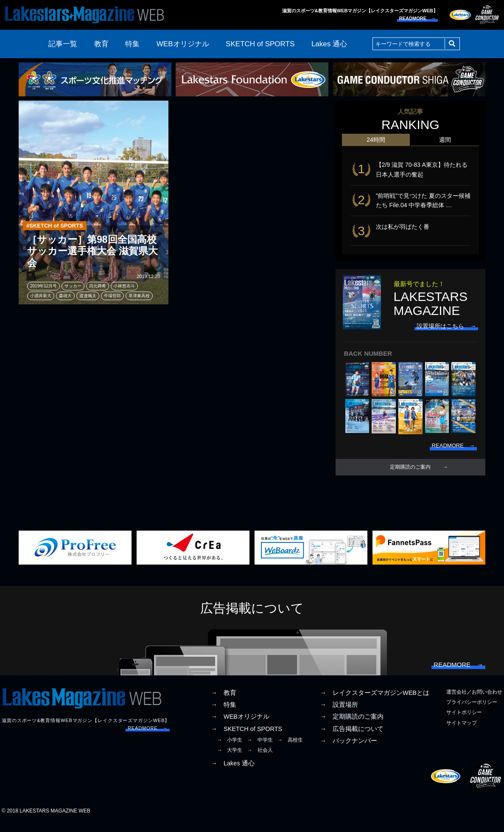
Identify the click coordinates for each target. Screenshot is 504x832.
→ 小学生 (230, 748)
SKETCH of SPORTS (260, 44)
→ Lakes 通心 (232, 772)
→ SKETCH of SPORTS (246, 737)
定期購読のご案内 (410, 472)
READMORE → (417, 18)
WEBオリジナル (183, 44)
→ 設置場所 (339, 713)
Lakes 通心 (329, 44)
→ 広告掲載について (352, 737)
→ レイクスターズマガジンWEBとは (375, 701)
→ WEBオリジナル (240, 725)
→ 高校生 (290, 748)
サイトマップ (462, 731)
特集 (132, 44)
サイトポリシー (464, 721)
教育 (101, 44)
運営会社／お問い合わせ (474, 700)
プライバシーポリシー (472, 711)
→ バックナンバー (349, 749)
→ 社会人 (260, 758)
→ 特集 (224, 713)
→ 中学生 (260, 748)
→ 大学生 (230, 758)
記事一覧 (63, 44)
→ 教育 (224, 701)
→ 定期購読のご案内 (352, 725)
